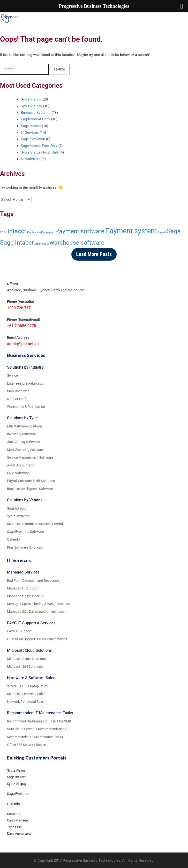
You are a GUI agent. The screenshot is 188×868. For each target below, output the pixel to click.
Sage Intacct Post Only (39, 146)
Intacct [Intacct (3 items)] (17, 231)
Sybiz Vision (31, 99)
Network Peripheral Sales (26, 702)
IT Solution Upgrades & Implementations (37, 639)
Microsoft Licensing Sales (26, 694)
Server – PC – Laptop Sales (27, 686)
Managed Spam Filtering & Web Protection (39, 604)
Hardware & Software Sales (31, 678)
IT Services (30, 132)
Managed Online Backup (25, 596)
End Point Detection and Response (33, 581)
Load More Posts (94, 254)
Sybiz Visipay (31, 106)
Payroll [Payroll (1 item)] (162, 232)
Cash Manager (18, 820)
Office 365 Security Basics (26, 745)
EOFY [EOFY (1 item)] (3, 232)
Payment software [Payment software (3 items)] (80, 231)
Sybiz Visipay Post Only (40, 152)
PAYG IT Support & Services (31, 623)
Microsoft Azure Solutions (26, 659)
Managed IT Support (22, 588)
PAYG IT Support (19, 631)
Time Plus (14, 827)
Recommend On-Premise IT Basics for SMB (39, 721)
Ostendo (13, 804)
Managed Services (23, 572)
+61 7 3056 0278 (22, 326)
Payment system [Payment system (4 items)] (131, 231)
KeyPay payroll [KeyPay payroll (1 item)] (45, 232)
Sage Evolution (33, 139)
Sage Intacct (31, 126)
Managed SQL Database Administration (37, 612)
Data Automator (19, 834)
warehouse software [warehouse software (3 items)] (77, 243)
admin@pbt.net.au (23, 344)
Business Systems (36, 113)
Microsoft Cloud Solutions (29, 650)
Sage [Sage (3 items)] (174, 231)
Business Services (26, 355)
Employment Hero (35, 119)
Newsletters (31, 159)
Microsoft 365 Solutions (25, 666)
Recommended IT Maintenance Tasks (40, 713)
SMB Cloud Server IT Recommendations (37, 729)
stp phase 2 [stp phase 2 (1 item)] (42, 244)
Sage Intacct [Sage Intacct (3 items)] (17, 243)
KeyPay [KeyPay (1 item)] (31, 232)
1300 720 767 (19, 308)
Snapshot (14, 814)
